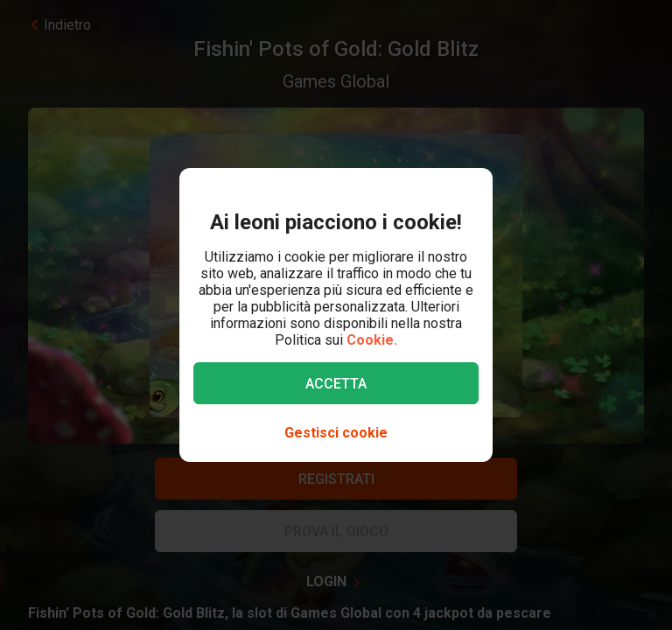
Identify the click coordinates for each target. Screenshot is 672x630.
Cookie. (372, 340)
